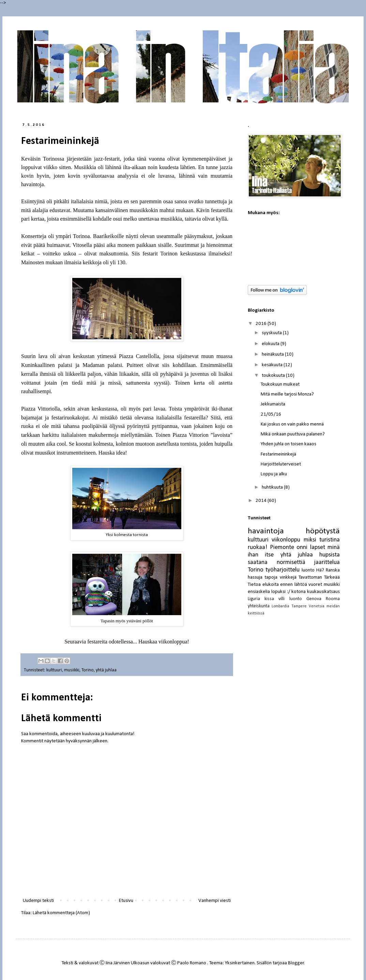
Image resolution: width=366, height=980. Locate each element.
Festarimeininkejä (278, 454)
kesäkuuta (273, 365)
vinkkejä (288, 577)
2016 (262, 324)
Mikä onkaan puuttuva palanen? (293, 434)
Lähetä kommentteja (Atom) (61, 913)
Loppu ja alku (274, 474)
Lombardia (280, 606)
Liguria (254, 599)
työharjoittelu (283, 570)
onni (302, 547)
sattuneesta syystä (147, 383)
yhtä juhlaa (106, 670)
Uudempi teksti (38, 901)
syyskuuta (272, 333)
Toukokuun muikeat (280, 384)
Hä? (320, 570)
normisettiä (291, 562)
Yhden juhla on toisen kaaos (288, 444)
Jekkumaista (273, 404)
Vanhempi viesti (215, 901)
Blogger (296, 963)
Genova (314, 599)
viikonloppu (286, 540)
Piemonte (282, 547)
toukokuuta (274, 376)
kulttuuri (54, 670)
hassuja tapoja (263, 577)
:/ (289, 592)
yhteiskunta (259, 606)
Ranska (333, 570)
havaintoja (266, 531)
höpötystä (323, 531)
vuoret (315, 585)
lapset (318, 547)
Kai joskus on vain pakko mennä (292, 424)
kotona (299, 592)
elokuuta (271, 344)
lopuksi (278, 592)
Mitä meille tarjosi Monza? (287, 394)
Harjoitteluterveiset (281, 464)
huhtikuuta (273, 487)
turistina (330, 540)
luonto (308, 570)
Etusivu (126, 901)
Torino (88, 670)
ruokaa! (257, 547)
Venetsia (317, 606)
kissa (269, 599)
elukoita (271, 585)
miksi (310, 540)
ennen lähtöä (294, 585)
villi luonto (290, 599)
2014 (262, 501)
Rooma (333, 599)
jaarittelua (327, 562)
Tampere (299, 606)
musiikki (72, 670)
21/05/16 (271, 414)
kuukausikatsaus (323, 592)
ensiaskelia (259, 592)
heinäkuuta (273, 354)
